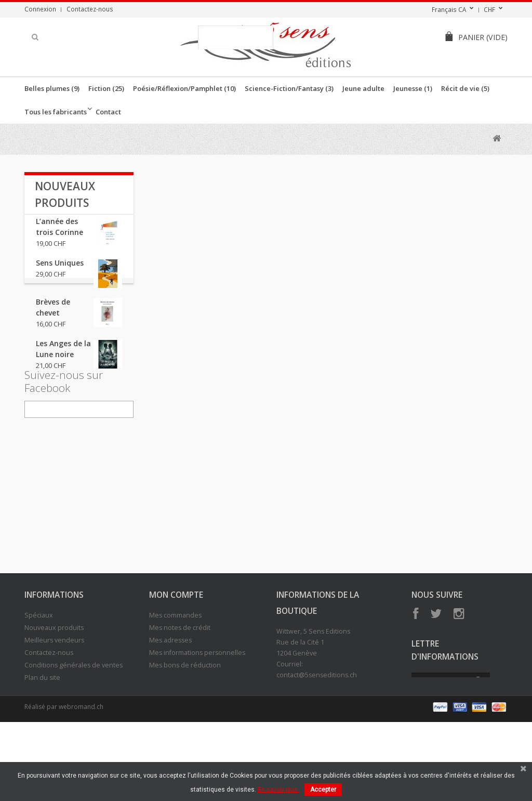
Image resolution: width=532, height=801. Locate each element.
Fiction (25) (106, 88)
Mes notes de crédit (180, 688)
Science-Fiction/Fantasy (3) (289, 88)
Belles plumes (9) (52, 88)
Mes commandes (175, 676)
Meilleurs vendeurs (54, 701)
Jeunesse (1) (413, 88)
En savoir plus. (278, 790)
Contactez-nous (90, 9)
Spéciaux (39, 676)
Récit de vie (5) (465, 88)
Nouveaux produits (54, 688)
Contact (108, 112)
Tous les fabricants (56, 112)
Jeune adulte (363, 88)
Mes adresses (170, 701)
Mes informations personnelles (197, 713)
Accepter (323, 790)
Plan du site (42, 738)
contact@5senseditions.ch (317, 736)
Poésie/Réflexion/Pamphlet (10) (184, 88)
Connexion (40, 9)
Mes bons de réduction (185, 726)
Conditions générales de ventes (74, 726)
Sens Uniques (60, 271)
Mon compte (176, 655)
